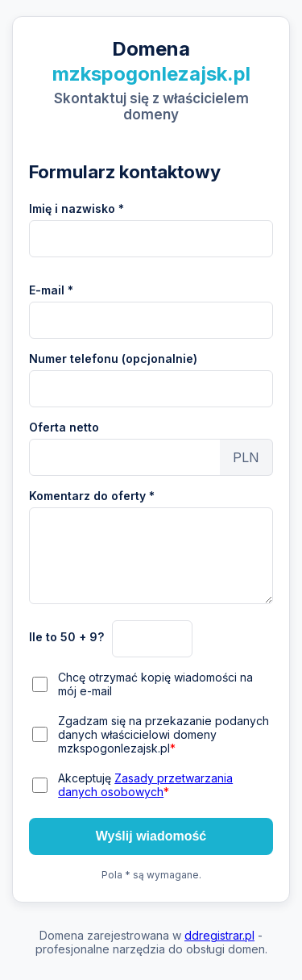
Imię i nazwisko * (77, 209)
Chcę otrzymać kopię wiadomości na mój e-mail (155, 684)
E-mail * (51, 290)
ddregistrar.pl (219, 935)
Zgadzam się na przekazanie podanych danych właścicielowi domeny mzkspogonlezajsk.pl (163, 734)
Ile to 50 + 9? (66, 637)
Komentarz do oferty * (92, 496)
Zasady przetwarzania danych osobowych (145, 785)
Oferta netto (64, 427)
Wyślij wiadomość (151, 836)
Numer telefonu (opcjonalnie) (113, 359)
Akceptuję (145, 785)
